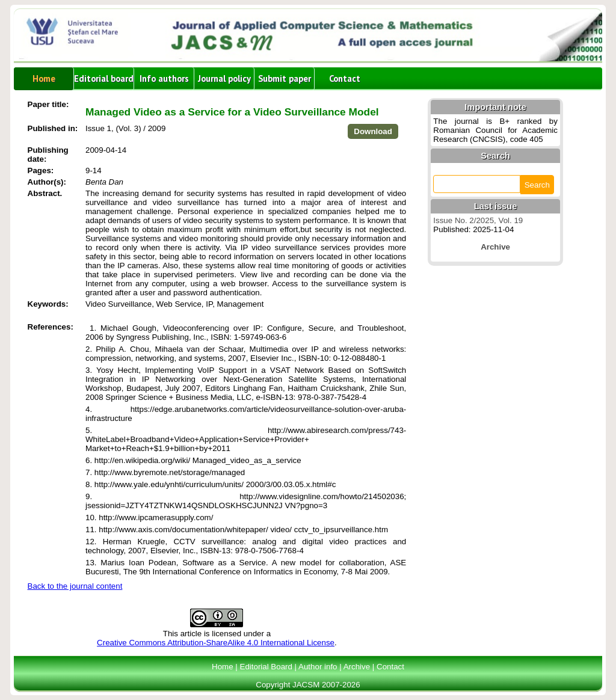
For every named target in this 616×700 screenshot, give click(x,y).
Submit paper (285, 78)
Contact (345, 78)
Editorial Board (266, 667)
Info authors (164, 78)
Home (44, 78)
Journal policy (224, 78)
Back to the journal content (75, 586)
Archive (357, 667)
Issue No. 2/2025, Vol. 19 (478, 220)
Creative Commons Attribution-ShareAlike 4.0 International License (216, 643)
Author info (318, 667)
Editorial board (104, 78)
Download (373, 131)
